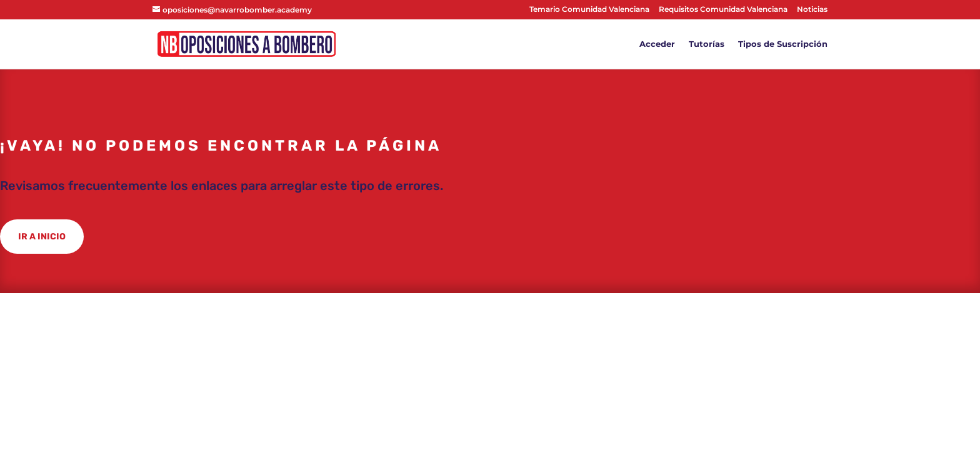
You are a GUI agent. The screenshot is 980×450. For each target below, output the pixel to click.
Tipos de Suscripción (783, 44)
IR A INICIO (42, 237)
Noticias (812, 10)
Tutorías (707, 44)
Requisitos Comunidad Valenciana (723, 10)
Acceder (657, 44)
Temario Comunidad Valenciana (589, 10)
